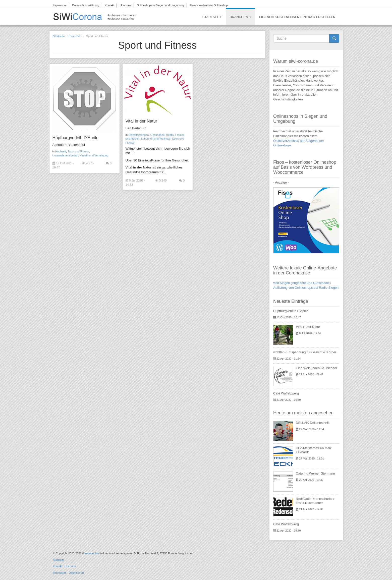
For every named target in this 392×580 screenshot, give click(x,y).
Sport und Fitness (78, 151)
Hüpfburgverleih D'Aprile (76, 138)
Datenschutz (76, 573)
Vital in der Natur (141, 121)
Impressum (60, 5)
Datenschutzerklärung (86, 5)
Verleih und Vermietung (94, 155)
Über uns (125, 5)
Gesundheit (157, 135)
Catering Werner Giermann (315, 473)
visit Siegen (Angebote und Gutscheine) (302, 283)
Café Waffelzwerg (286, 393)
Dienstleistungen (138, 135)
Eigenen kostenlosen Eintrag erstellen (297, 17)
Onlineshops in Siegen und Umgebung (160, 5)
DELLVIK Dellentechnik (313, 423)
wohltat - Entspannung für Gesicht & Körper (305, 352)
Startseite (212, 17)
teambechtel (92, 553)
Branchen (241, 17)
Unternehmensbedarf (65, 155)
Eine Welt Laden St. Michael (316, 368)
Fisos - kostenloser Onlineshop (209, 5)
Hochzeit (61, 151)
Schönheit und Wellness (156, 139)
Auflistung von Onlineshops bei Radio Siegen (306, 288)
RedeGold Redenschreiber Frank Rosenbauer (315, 501)
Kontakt (109, 5)
